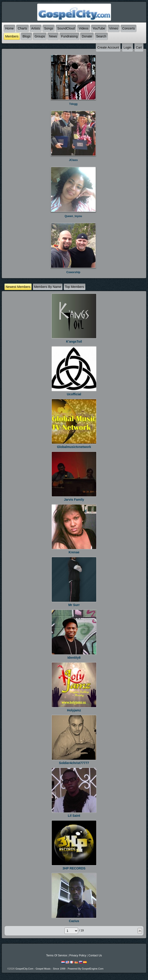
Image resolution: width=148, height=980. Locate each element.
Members (12, 36)
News (53, 36)
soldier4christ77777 (74, 763)
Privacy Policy (78, 955)
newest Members (18, 287)
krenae (74, 552)
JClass (73, 160)
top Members (75, 287)
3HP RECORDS (74, 868)
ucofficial (74, 394)
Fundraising (69, 36)
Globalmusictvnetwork (74, 447)
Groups (40, 36)
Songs (49, 28)
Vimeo (114, 28)
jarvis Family (74, 500)
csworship (73, 272)
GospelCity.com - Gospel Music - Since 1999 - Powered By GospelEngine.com (59, 969)
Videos (84, 28)
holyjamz (74, 710)
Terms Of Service (57, 955)
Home (9, 28)
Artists (36, 28)
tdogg (73, 104)
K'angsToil (74, 342)
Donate (87, 36)
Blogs (26, 36)
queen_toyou (73, 216)
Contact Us (95, 955)
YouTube (99, 28)
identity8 (74, 658)
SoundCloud (66, 28)
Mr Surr (74, 605)
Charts (22, 28)
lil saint (74, 816)
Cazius (74, 921)
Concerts (128, 28)
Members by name (48, 287)
